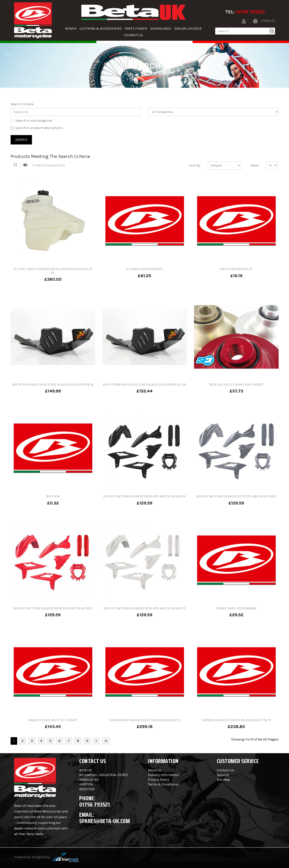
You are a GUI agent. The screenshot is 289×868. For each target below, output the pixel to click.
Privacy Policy (158, 780)
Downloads (161, 29)
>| (106, 741)
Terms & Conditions (163, 784)
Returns (223, 775)
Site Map (223, 780)
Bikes (71, 29)
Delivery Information (164, 775)
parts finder (136, 29)
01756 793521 (250, 12)
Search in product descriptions (37, 128)
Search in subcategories (32, 121)
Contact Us (133, 35)
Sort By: (195, 166)
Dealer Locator (188, 29)
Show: (255, 166)
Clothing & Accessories (101, 29)
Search (149, 75)
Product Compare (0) (49, 165)
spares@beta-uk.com (105, 821)
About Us (155, 770)
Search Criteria (22, 104)
